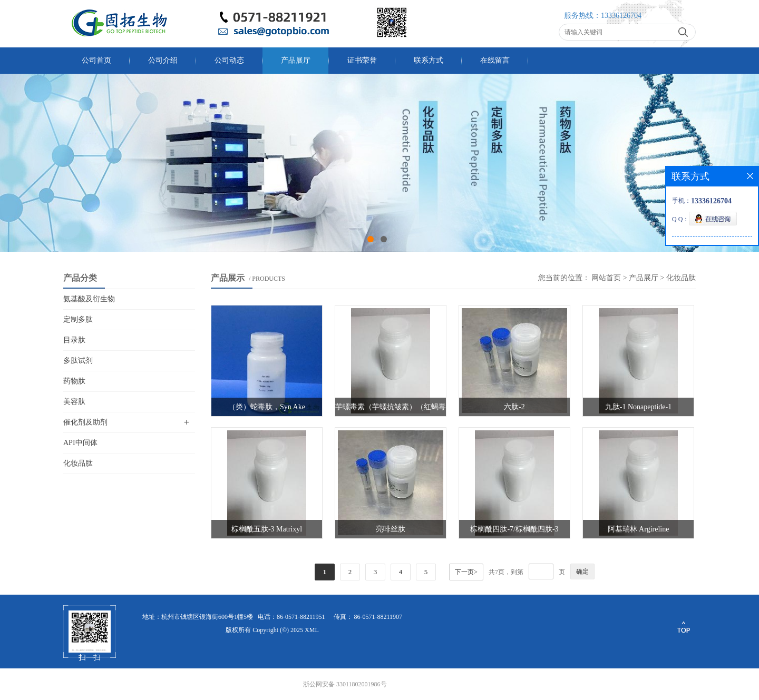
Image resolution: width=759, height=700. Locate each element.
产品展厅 (296, 60)
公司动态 (229, 60)
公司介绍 (163, 60)
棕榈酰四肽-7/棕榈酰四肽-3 (514, 529)
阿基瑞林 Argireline (639, 529)
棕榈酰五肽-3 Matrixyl (267, 529)
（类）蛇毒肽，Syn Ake (267, 407)
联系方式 (429, 60)
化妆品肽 (78, 463)
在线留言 (495, 60)
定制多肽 (78, 319)
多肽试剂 (78, 361)
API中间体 (80, 443)
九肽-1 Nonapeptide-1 (638, 407)
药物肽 (74, 381)
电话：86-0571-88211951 (291, 617)
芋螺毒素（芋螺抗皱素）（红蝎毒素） (391, 410)
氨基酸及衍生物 (89, 299)
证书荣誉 (362, 60)
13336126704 (621, 16)
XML (312, 630)
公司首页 (96, 60)
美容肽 (74, 402)
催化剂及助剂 (85, 422)
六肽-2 (514, 407)
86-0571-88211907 (378, 617)
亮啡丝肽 (391, 529)
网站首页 (606, 278)
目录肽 (74, 340)
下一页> (466, 572)
